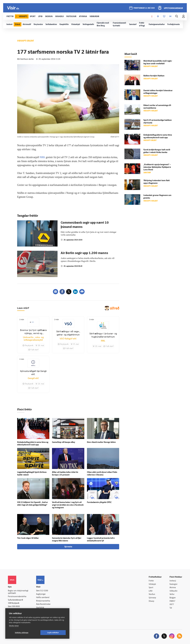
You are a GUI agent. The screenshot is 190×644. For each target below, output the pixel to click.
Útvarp (151, 601)
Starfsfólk (40, 608)
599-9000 (16, 607)
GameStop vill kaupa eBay (64, 442)
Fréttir (151, 581)
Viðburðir (174, 591)
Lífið (151, 591)
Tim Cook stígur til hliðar (28, 538)
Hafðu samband (43, 598)
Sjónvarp (152, 598)
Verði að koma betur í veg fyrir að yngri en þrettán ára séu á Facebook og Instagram (68, 505)
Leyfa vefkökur (53, 633)
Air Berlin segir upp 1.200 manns (84, 253)
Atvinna (173, 588)
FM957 (172, 601)
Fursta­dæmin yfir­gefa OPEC (99, 502)
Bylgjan (173, 598)
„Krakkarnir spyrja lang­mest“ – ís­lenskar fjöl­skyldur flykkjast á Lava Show (157, 167)
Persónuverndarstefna (17, 597)
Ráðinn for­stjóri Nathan (154, 76)
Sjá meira (68, 547)
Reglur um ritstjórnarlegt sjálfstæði (18, 592)
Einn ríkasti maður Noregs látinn (101, 442)
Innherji (173, 581)
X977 (172, 605)
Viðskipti (152, 584)
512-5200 (44, 591)
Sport (151, 588)
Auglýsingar (41, 594)
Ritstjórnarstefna (43, 601)
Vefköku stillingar (22, 633)
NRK (42, 157)
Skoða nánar (14, 626)
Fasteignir (174, 584)
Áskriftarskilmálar (43, 604)
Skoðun (152, 594)
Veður (172, 594)
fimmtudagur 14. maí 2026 (144, 8)
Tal (171, 608)
